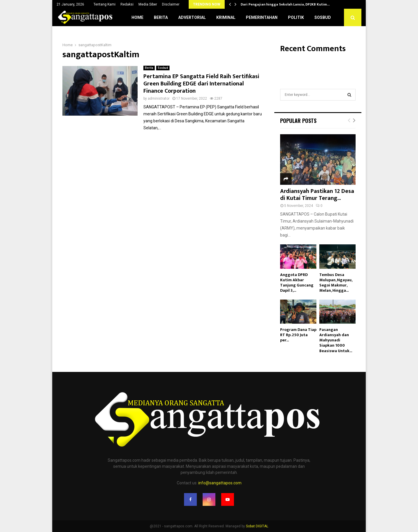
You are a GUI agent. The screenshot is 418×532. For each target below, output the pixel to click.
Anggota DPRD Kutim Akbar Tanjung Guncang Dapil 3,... (297, 283)
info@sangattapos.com (220, 483)
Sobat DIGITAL (257, 526)
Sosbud (323, 17)
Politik (296, 17)
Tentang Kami (105, 4)
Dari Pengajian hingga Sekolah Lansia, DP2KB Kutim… (285, 4)
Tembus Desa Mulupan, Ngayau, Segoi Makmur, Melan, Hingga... (336, 283)
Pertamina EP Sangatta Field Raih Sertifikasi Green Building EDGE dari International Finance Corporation (201, 84)
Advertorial (192, 17)
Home (137, 17)
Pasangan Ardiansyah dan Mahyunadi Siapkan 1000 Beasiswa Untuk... (336, 340)
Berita (161, 17)
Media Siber (148, 4)
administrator (159, 98)
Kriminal (226, 17)
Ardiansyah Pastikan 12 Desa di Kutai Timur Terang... (317, 195)
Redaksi (127, 4)
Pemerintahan (262, 17)
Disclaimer (171, 4)
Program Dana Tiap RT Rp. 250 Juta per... (298, 335)
